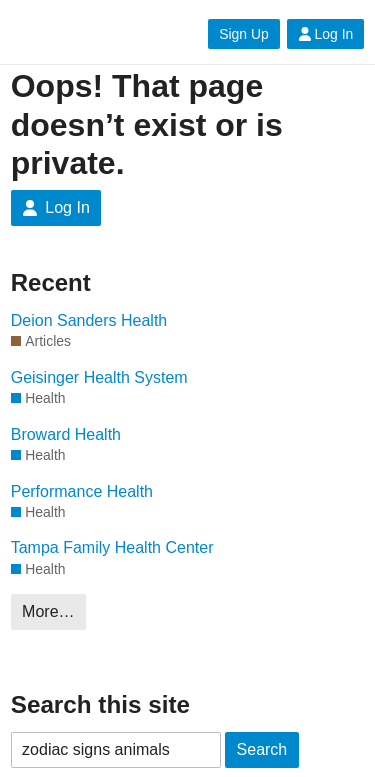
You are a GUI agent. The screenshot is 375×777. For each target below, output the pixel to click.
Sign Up (243, 34)
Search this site (100, 704)
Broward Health (66, 434)
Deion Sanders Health (89, 320)
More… (48, 611)
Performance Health (82, 491)
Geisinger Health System (99, 377)
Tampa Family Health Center (112, 547)
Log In (326, 34)
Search (262, 749)
